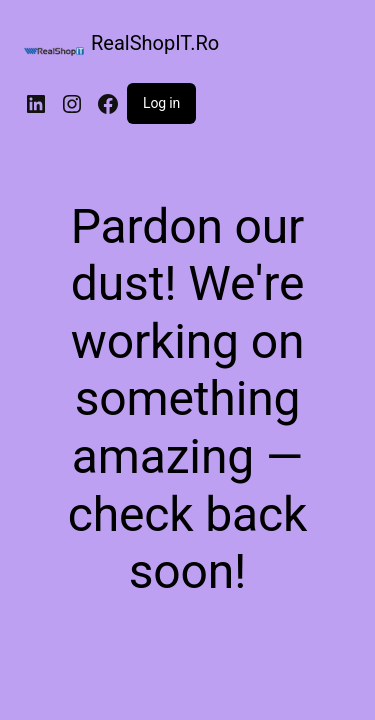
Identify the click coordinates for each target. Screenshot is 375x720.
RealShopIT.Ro (155, 43)
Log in (161, 103)
